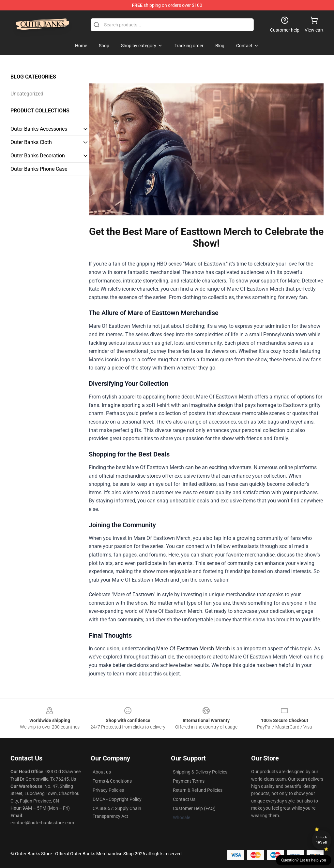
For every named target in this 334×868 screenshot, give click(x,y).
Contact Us (184, 799)
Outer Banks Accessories (39, 129)
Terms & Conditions (112, 781)
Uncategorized (27, 94)
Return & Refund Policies (198, 790)
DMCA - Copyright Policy (117, 799)
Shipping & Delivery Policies (200, 772)
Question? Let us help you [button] (304, 860)
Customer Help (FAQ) (194, 808)
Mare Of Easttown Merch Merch (193, 649)
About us (102, 772)
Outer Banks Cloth (31, 142)
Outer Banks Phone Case (39, 169)
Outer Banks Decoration (38, 156)
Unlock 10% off (322, 840)
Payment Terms (189, 781)
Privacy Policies (108, 790)
